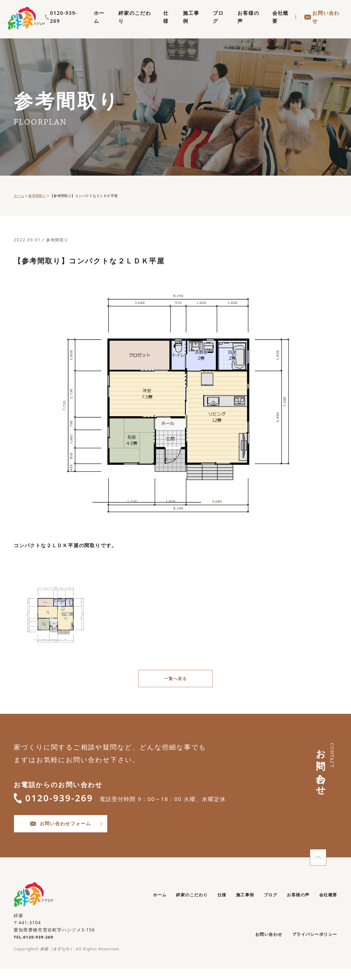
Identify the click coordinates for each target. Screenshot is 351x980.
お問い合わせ (320, 24)
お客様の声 (243, 24)
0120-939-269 (320, 13)
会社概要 (277, 24)
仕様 (156, 24)
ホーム (85, 24)
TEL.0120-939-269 (36, 947)
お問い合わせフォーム (82, 831)
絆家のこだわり (122, 24)
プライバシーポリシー (310, 947)
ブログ (211, 24)
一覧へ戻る (175, 679)
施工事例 (182, 24)
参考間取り (58, 240)
